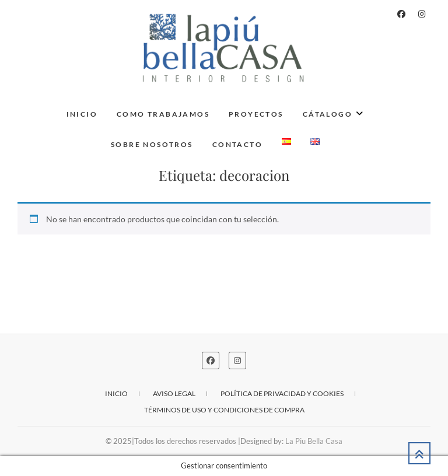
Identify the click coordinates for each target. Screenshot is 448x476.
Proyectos (256, 114)
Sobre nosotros (152, 144)
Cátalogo (328, 114)
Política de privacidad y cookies (282, 393)
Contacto (237, 144)
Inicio (82, 114)
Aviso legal (174, 393)
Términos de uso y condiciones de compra (224, 410)
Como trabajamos (163, 114)
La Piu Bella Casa (314, 441)
